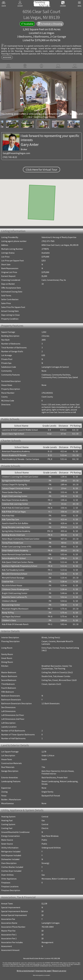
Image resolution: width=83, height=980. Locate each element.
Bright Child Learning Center (15, 496)
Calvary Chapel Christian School (16, 488)
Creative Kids (8, 582)
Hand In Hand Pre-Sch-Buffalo (15, 523)
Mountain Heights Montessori (15, 609)
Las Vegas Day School (11, 616)
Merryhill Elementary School (15, 574)
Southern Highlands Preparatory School (20, 566)
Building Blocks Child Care (13, 535)
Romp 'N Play (8, 613)
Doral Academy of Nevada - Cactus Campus (21, 459)
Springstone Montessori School (16, 481)
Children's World (9, 601)
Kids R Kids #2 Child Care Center (16, 508)
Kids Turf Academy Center (13, 570)
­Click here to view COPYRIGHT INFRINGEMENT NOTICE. (39, 966)
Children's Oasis (9, 620)
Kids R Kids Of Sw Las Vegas (14, 512)
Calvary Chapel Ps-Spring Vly (14, 484)
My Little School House (12, 585)
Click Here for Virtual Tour (42, 170)
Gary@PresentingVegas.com (16, 153)
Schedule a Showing (50, 24)
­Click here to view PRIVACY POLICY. (62, 966)
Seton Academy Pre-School (14, 558)
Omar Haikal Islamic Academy (15, 550)
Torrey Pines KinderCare (13, 543)
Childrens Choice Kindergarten (15, 589)
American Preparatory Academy (16, 451)
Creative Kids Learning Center (15, 504)
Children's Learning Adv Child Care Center (20, 477)
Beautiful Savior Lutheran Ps (14, 597)
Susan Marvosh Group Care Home (16, 554)
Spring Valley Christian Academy (16, 531)
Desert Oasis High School (13, 434)
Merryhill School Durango (13, 578)
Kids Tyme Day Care (10, 519)
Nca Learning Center (11, 605)
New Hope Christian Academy (15, 500)
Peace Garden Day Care (12, 492)
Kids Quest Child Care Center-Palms (18, 562)
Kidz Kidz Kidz (8, 515)
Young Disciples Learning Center (16, 527)
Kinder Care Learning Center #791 (17, 547)
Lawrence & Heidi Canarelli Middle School (20, 430)
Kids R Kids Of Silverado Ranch (15, 624)
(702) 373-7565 (48, 241)
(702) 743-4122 (10, 157)
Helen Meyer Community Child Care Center (21, 539)
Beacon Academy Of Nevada (14, 455)
